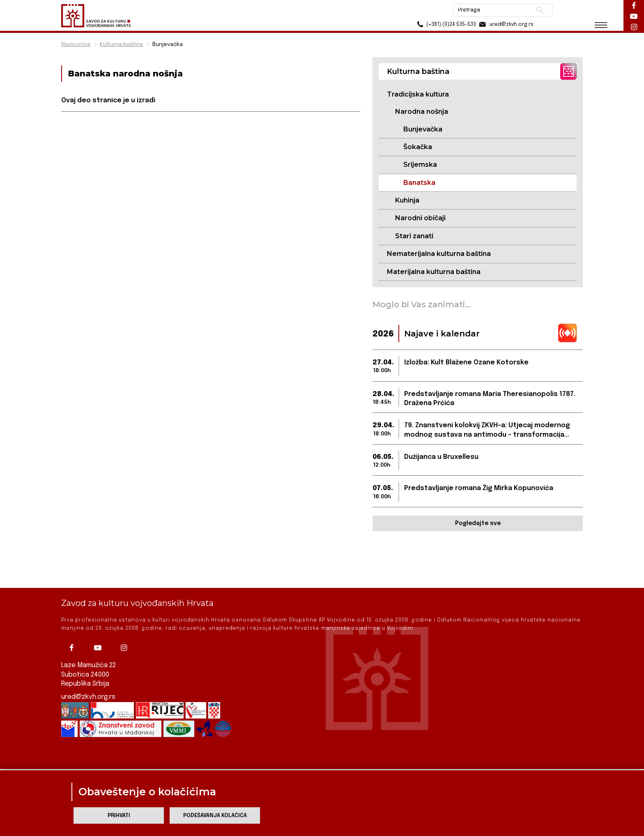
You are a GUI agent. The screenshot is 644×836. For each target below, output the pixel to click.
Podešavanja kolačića (215, 816)
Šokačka (418, 147)
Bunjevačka (168, 45)
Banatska (419, 183)
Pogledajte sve (478, 523)
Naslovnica (76, 45)
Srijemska (420, 165)
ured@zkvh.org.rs (88, 689)
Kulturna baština (121, 45)
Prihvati (119, 816)
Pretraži (540, 10)
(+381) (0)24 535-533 (445, 24)
